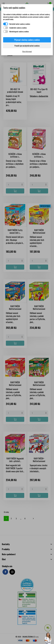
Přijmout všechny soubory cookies (27, 40)
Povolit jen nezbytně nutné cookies (27, 46)
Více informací (27, 51)
